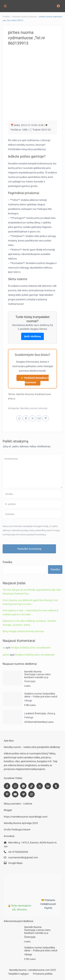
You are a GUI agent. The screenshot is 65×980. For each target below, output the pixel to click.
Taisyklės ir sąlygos (18, 974)
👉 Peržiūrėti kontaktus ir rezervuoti (35, 380)
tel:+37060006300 (18, 852)
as (4, 648)
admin (6, 655)
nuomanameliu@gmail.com (23, 857)
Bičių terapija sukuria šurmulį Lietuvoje (23, 631)
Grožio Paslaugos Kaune (17, 830)
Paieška (7, 562)
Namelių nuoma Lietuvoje (25, 17)
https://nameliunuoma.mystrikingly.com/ (26, 817)
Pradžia (6, 17)
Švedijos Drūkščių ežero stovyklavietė (31, 648)
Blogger (8, 810)
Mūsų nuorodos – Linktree (18, 804)
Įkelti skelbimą (33, 336)
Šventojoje (30, 681)
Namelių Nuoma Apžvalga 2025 (21, 823)
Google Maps (15, 863)
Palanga (29, 717)
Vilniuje (28, 701)
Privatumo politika (43, 974)
